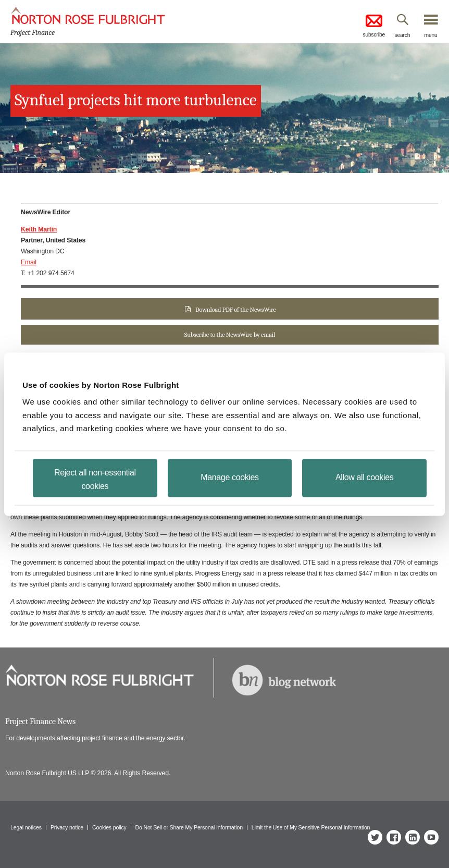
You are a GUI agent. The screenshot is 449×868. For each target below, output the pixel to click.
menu (431, 35)
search (402, 35)
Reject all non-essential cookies (95, 479)
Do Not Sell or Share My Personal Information (189, 827)
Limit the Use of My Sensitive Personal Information (311, 827)
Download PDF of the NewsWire (236, 310)
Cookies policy (109, 827)
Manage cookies (229, 477)
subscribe (373, 25)
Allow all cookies (364, 477)
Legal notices (26, 827)
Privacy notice (67, 827)
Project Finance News (40, 722)
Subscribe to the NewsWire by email (230, 335)
